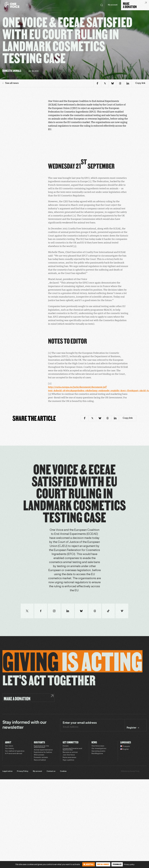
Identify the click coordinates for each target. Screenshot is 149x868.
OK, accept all (89, 864)
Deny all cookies (103, 864)
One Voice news (98, 746)
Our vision (9, 746)
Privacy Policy (23, 771)
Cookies (63, 771)
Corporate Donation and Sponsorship (72, 749)
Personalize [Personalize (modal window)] (117, 864)
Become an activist (70, 752)
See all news (11, 83)
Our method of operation (15, 751)
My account (113, 5)
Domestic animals (41, 758)
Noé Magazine (97, 754)
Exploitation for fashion (43, 752)
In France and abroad (14, 754)
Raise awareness (69, 758)
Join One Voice (69, 755)
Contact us (51, 771)
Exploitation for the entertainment (41, 747)
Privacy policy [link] (129, 864)
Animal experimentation (43, 750)
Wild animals (39, 755)
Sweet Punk (135, 771)
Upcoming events (98, 751)
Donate (66, 746)
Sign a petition (68, 760)
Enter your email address (80, 723)
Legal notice (7, 771)
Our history (10, 749)
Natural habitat (40, 760)
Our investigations (99, 749)
